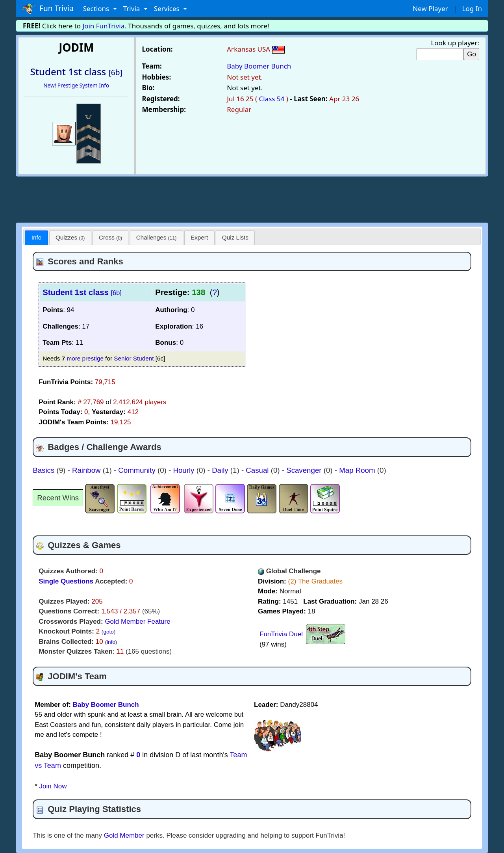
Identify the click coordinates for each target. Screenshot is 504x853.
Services (168, 8)
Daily (221, 470)
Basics (44, 470)
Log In (472, 8)
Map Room (358, 470)
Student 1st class (82, 292)
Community (138, 470)
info (111, 642)
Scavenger (305, 470)
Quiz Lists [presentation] (235, 237)
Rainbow (87, 470)
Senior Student (134, 358)
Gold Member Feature (137, 622)
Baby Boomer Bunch (259, 66)
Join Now (53, 786)
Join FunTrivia (104, 26)
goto (108, 632)
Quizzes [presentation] (70, 237)
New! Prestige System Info (76, 85)
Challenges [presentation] (157, 237)
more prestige (85, 358)
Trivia (132, 8)
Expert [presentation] (199, 237)
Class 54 (271, 99)
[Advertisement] (252, 198)
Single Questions (66, 581)
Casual (258, 470)
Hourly (184, 470)
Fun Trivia (48, 9)
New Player (430, 8)
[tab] (36, 238)
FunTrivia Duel (281, 634)
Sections (97, 8)
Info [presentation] (37, 237)
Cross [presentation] (110, 237)
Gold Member (124, 835)
